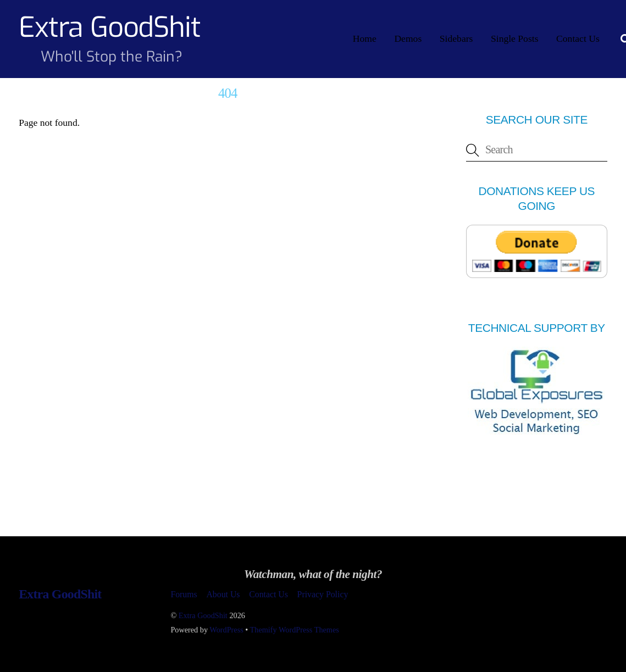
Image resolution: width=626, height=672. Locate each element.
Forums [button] (184, 594)
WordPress (226, 630)
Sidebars (456, 38)
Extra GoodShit (203, 615)
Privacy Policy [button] (323, 594)
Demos (408, 38)
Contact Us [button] (268, 594)
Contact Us (578, 38)
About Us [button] (223, 594)
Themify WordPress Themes (295, 630)
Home (365, 38)
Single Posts (515, 38)
